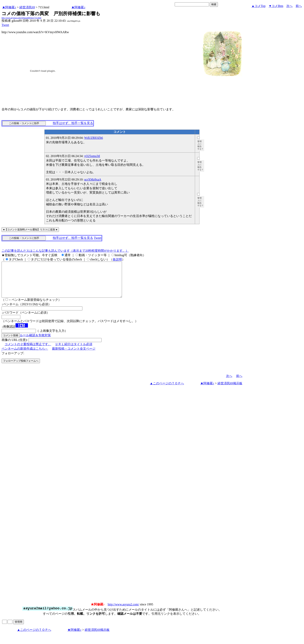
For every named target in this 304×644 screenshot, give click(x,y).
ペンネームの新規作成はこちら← (25, 356)
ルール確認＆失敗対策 (35, 342)
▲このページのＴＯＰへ (167, 390)
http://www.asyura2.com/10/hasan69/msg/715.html (21, 18)
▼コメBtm (276, 6)
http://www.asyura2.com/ (123, 611)
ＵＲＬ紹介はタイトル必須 (74, 351)
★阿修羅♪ (9, 7)
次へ (289, 6)
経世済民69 (27, 7)
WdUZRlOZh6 (94, 138)
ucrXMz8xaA (93, 179)
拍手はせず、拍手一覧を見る (73, 123)
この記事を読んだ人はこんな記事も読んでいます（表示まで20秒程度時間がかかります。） (65, 251)
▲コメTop (259, 6)
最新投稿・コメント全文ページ (74, 356)
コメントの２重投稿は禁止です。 (28, 351)
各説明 (117, 259)
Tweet (5, 25)
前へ (299, 6)
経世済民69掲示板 (230, 390)
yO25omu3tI (92, 156)
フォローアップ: (13, 360)
